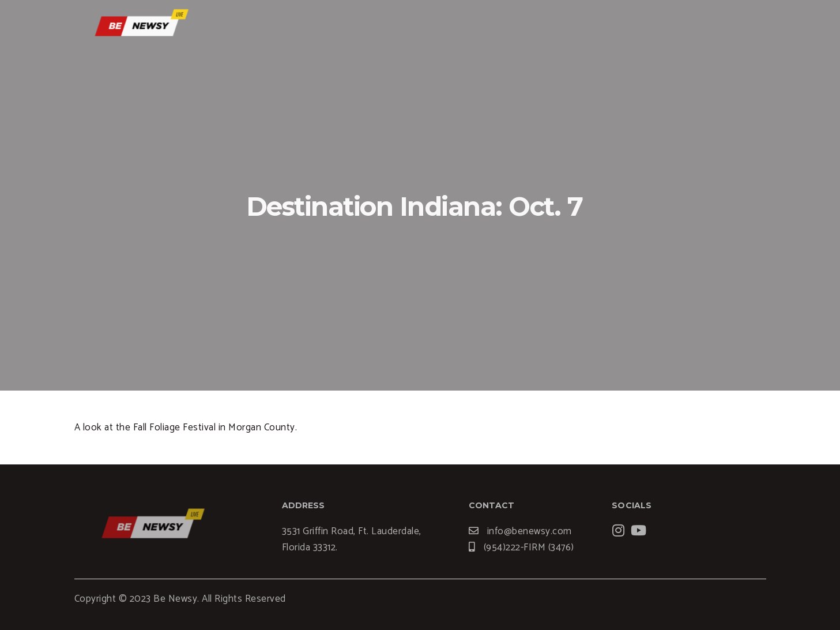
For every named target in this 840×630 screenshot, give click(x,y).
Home (485, 26)
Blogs (595, 26)
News (643, 26)
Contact (696, 26)
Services (540, 26)
